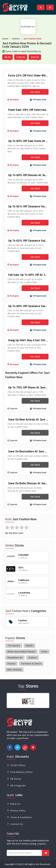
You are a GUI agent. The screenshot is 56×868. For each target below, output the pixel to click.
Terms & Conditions (21, 817)
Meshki (29, 646)
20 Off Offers (18, 765)
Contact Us (17, 824)
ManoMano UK (15, 658)
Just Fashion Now (32, 39)
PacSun (11, 664)
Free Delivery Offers (21, 772)
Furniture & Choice (31, 664)
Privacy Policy (18, 811)
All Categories (18, 786)
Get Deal (35, 92)
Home (5, 39)
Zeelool (33, 658)
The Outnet (14, 646)
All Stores (16, 779)
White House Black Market (21, 652)
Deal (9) (35, 57)
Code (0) (21, 57)
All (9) (7, 57)
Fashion (16, 39)
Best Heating (14, 670)
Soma (44, 652)
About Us (15, 804)
